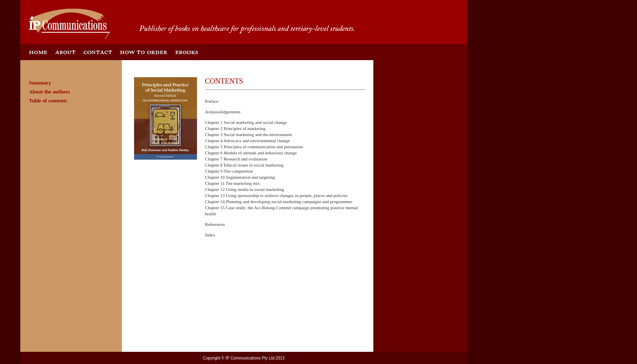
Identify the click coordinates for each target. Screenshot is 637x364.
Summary (40, 83)
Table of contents (48, 101)
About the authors (49, 92)
